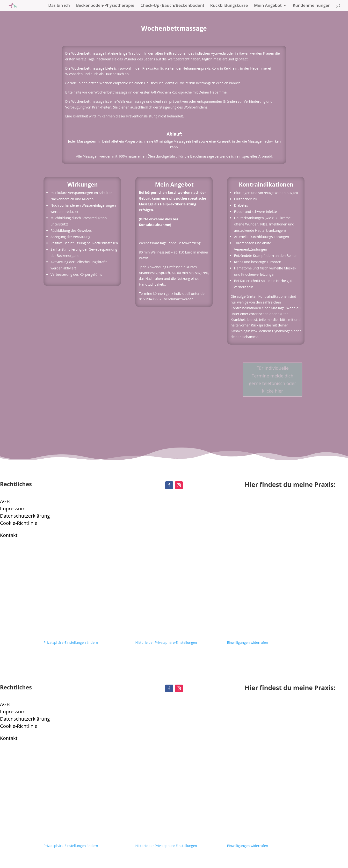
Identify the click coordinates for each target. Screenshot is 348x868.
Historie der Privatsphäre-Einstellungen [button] (166, 642)
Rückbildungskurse (229, 6)
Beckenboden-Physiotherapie (105, 6)
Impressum (13, 509)
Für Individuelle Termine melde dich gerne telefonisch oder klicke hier (272, 380)
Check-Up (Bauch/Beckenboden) (172, 6)
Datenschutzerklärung (25, 516)
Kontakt (9, 535)
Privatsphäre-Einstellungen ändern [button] (71, 642)
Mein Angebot (268, 6)
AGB (5, 501)
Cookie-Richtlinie (19, 523)
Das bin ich (59, 6)
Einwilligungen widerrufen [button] (248, 642)
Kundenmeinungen (312, 6)
